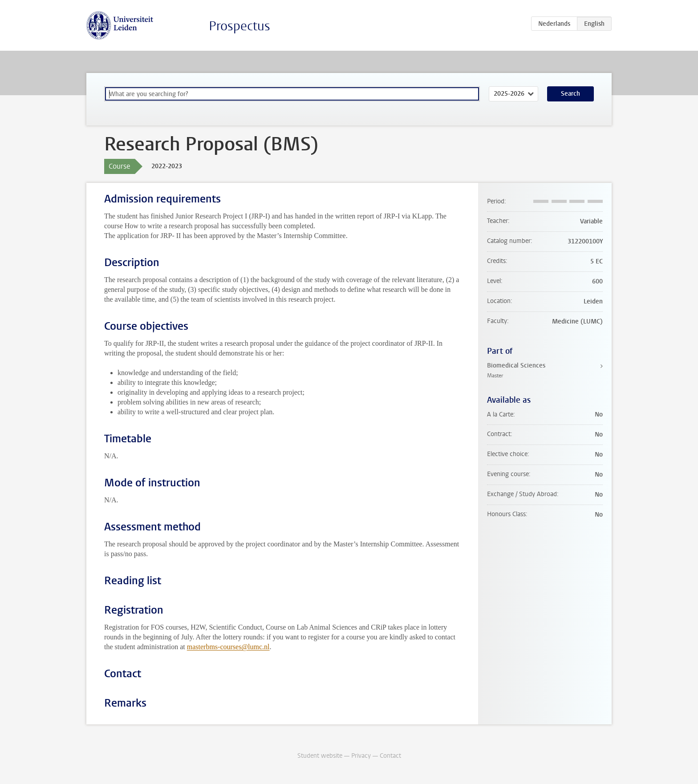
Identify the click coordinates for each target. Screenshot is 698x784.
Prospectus (239, 26)
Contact (390, 756)
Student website (320, 756)
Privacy (361, 756)
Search (570, 94)
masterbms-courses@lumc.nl (228, 647)
